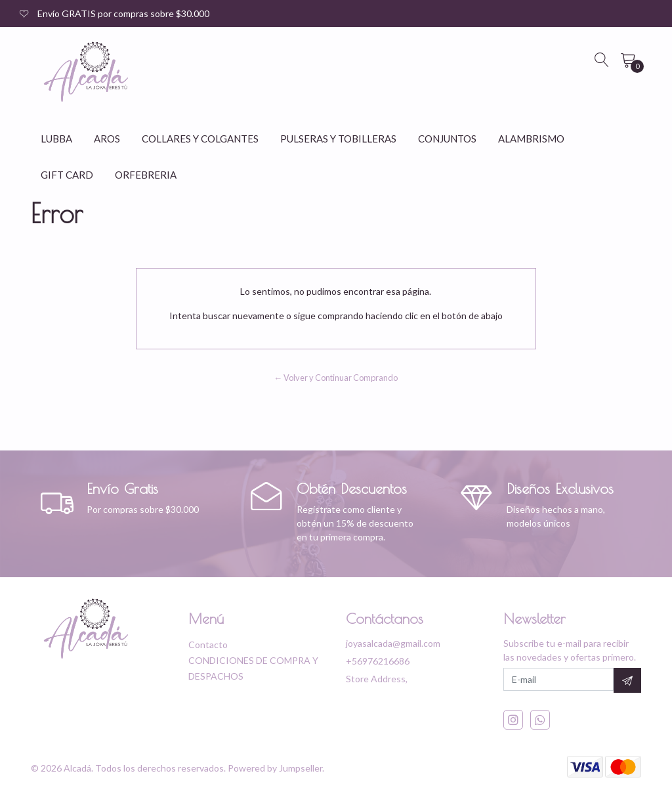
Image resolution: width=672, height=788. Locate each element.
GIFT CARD (67, 175)
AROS (107, 139)
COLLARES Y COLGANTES (200, 139)
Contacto (208, 645)
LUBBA (56, 139)
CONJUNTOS (447, 139)
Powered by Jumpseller (275, 768)
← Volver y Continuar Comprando (336, 378)
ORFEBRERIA (146, 175)
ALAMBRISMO (531, 139)
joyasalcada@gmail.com (393, 643)
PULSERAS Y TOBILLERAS (338, 139)
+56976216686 (378, 661)
